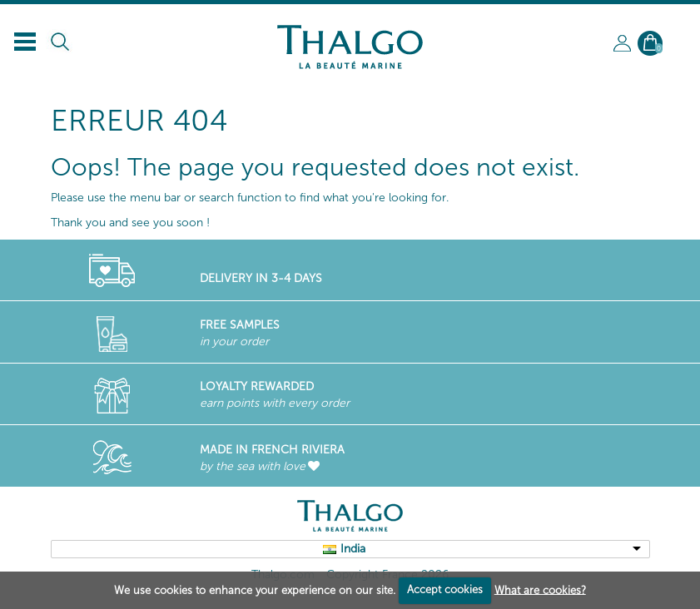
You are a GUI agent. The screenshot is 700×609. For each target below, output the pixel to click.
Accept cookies (445, 589)
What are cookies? (540, 589)
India (353, 549)
